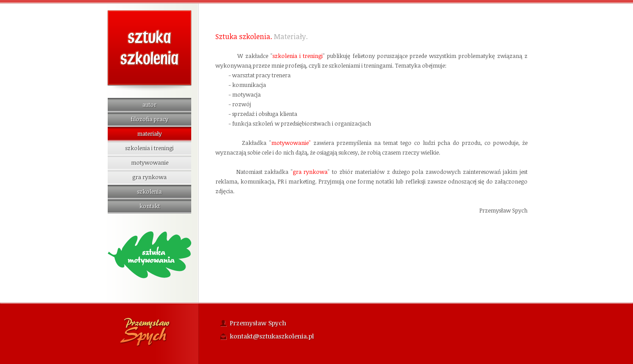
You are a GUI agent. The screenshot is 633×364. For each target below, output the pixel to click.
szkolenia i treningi (149, 148)
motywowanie (150, 162)
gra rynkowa (149, 177)
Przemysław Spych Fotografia (145, 332)
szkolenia (149, 191)
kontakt (150, 206)
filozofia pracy (149, 119)
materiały (149, 133)
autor (149, 105)
